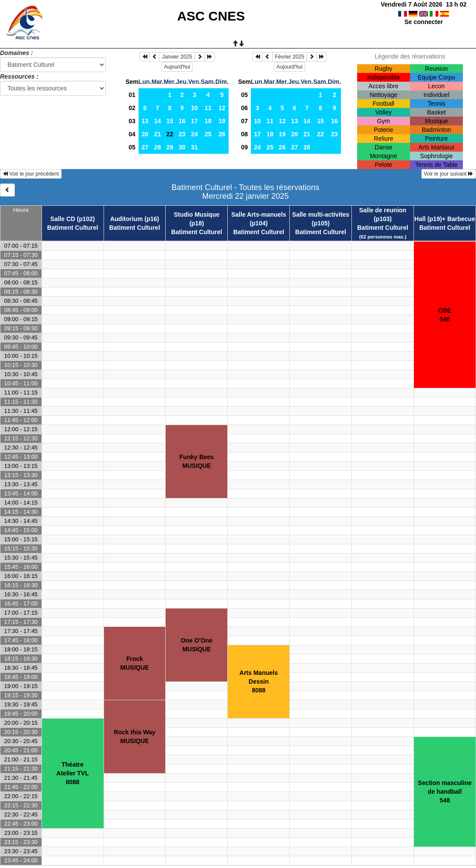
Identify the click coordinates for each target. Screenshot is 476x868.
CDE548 (445, 315)
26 (222, 134)
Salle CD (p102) (73, 219)
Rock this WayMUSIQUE (134, 737)
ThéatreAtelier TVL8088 (73, 773)
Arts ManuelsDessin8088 (259, 681)
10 (195, 108)
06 (245, 108)
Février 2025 (290, 57)
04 (132, 134)
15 (170, 121)
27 (145, 147)
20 (145, 134)
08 (245, 134)
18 (208, 121)
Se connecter (424, 22)
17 (195, 121)
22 (320, 134)
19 (222, 121)
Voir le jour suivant (449, 174)
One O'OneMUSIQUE (197, 645)
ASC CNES (211, 16)
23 (182, 134)
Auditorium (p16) (135, 219)
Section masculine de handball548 (445, 792)
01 (132, 95)
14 (158, 121)
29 (170, 147)
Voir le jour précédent (31, 174)
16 (182, 121)
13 (145, 121)
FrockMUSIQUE (134, 663)
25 (208, 134)
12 (222, 108)
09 (245, 147)
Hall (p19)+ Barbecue (445, 219)
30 (182, 147)
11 (208, 108)
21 (158, 134)
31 (195, 147)
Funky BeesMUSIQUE (197, 461)
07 (245, 121)
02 (132, 108)
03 (132, 121)
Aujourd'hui (177, 67)
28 (158, 147)
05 (132, 147)
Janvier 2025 (177, 57)
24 (195, 134)
